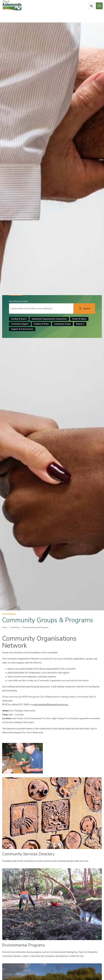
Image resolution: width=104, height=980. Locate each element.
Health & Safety (79, 319)
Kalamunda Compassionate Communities (49, 319)
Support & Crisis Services (22, 329)
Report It (80, 324)
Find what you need (18, 301)
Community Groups (62, 324)
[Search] (84, 309)
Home (5, 627)
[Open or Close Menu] (99, 6)
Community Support (20, 324)
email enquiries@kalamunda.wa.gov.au (50, 705)
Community (15, 627)
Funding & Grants (19, 319)
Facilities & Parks (41, 324)
